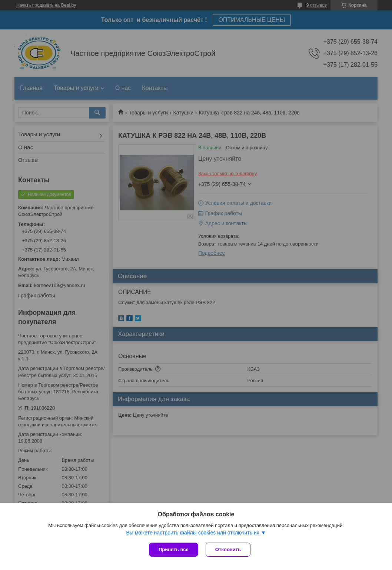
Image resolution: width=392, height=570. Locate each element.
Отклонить (228, 549)
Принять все (174, 549)
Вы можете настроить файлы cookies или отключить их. (193, 533)
